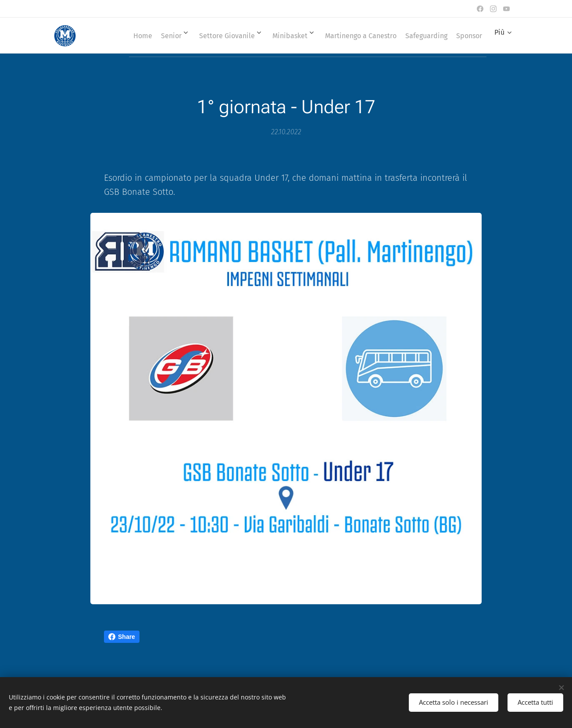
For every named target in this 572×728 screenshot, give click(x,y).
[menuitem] (147, 36)
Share (122, 637)
